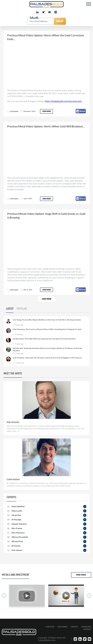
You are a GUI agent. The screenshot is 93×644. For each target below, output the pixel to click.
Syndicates (86, 627)
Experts (74, 627)
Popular (22, 309)
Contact (87, 629)
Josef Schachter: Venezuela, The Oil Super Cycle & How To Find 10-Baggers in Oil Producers (47, 358)
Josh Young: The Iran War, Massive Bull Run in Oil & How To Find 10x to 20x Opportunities (47, 320)
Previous (4, 596)
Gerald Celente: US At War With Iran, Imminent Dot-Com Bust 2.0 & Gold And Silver (44, 339)
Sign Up (60, 21)
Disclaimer (62, 627)
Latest (10, 309)
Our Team (50, 627)
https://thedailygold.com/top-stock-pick (63, 101)
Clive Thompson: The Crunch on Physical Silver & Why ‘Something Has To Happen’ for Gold (47, 329)
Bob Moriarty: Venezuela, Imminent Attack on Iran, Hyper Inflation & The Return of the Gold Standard (47, 349)
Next (89, 596)
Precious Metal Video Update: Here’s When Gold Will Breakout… (46, 126)
